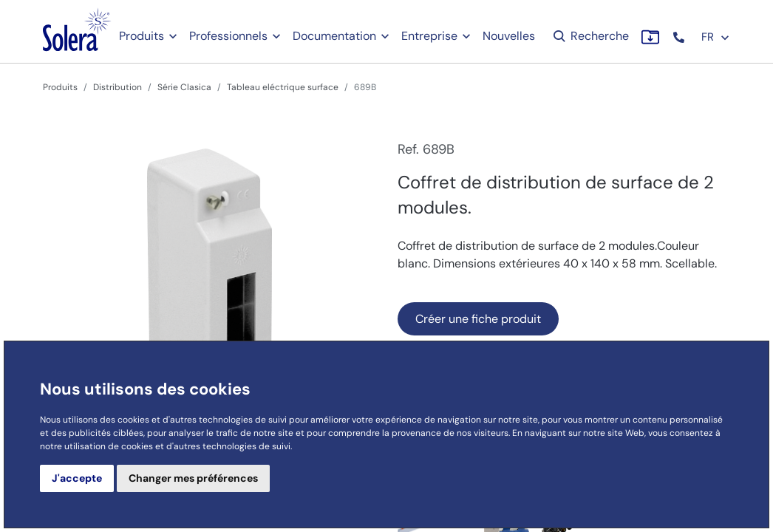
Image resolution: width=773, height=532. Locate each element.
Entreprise (429, 36)
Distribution (118, 87)
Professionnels (228, 36)
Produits (142, 36)
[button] (680, 37)
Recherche (590, 36)
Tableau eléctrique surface (283, 87)
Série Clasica (184, 87)
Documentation (334, 36)
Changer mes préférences (193, 478)
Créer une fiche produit (478, 319)
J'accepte (77, 478)
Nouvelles (509, 36)
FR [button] (716, 37)
